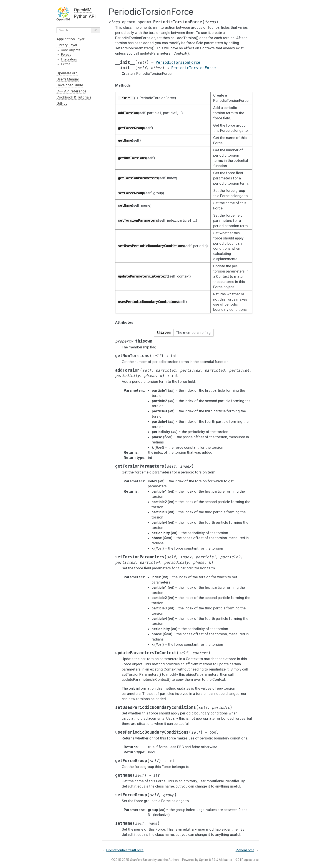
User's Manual (68, 79)
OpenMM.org (67, 73)
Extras (66, 64)
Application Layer (71, 39)
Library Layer (67, 45)
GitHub (62, 103)
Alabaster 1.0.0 (229, 860)
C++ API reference (71, 91)
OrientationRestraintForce (125, 850)
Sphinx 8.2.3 (207, 860)
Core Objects (71, 50)
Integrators (69, 59)
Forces (66, 55)
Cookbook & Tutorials (74, 97)
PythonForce (245, 850)
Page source (250, 860)
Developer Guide (70, 85)
